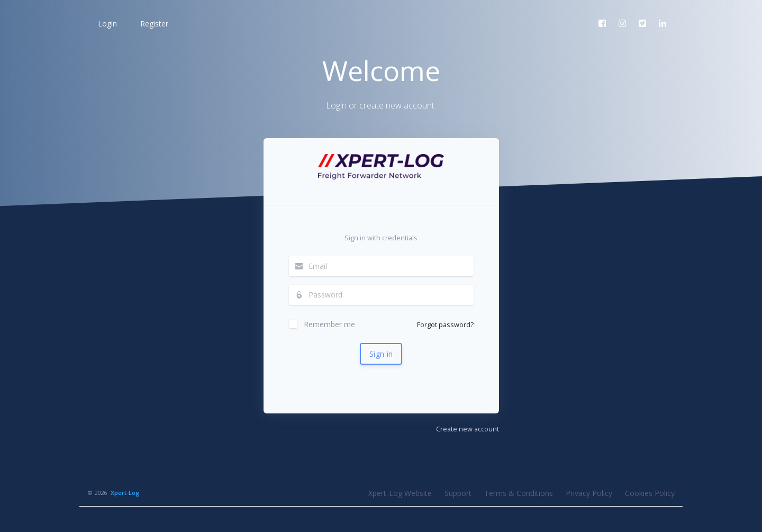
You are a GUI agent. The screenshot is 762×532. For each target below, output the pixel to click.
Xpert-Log (125, 493)
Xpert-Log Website (400, 493)
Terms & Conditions (519, 493)
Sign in (381, 354)
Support (458, 493)
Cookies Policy (650, 493)
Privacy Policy (589, 493)
